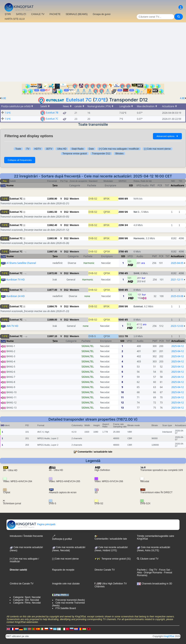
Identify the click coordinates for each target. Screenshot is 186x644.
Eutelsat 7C (79, 100)
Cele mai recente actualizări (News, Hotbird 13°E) (111, 549)
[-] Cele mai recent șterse (158, 149)
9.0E (4, 98)
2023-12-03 (177, 326)
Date (91, 149)
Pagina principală (31, 524)
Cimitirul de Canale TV (22, 584)
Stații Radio (77, 149)
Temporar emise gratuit (75, 154)
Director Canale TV (105, 570)
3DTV (49, 149)
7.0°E (100, 100)
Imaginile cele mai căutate (66, 584)
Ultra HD (62, 149)
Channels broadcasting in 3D (154, 584)
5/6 (126, 212)
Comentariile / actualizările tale (95, 452)
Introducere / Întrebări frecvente (26, 536)
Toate (18, 149)
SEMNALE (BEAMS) (77, 14)
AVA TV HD (12, 326)
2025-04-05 (177, 263)
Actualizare (177, 185)
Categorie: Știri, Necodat (26, 600)
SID (131, 185)
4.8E (182, 98)
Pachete (141, 570)
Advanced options (167, 136)
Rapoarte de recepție (63, 570)
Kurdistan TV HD (16, 280)
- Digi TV (152, 570)
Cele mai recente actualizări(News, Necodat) (69, 549)
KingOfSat (169, 636)
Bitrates (119, 154)
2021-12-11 (177, 280)
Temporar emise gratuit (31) (113, 559)
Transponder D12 (101, 154)
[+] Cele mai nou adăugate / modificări (119, 149)
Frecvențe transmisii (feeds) (70, 600)
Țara (55, 185)
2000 (121, 212)
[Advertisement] (93, 52)
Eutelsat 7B (52, 112)
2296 (121, 225)
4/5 (126, 252)
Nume (10, 185)
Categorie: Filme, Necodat (27, 603)
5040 (121, 290)
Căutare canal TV (148, 559)
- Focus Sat (164, 570)
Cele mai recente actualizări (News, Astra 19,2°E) (153, 549)
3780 (121, 252)
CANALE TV (38, 14)
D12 (66, 199)
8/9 (126, 199)
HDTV (38, 149)
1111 (121, 336)
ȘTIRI (8, 14)
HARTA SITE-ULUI (15, 19)
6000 (121, 199)
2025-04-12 (178, 346)
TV (28, 149)
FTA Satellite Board (66, 608)
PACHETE (55, 14)
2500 (121, 307)
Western (74, 199)
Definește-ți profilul (62, 538)
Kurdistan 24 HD (16, 296)
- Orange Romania (152, 573)
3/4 (126, 225)
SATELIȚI (21, 14)
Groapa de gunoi (102, 14)
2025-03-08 (177, 296)
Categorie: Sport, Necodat (27, 597)
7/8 (126, 336)
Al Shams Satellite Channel (21, 263)
